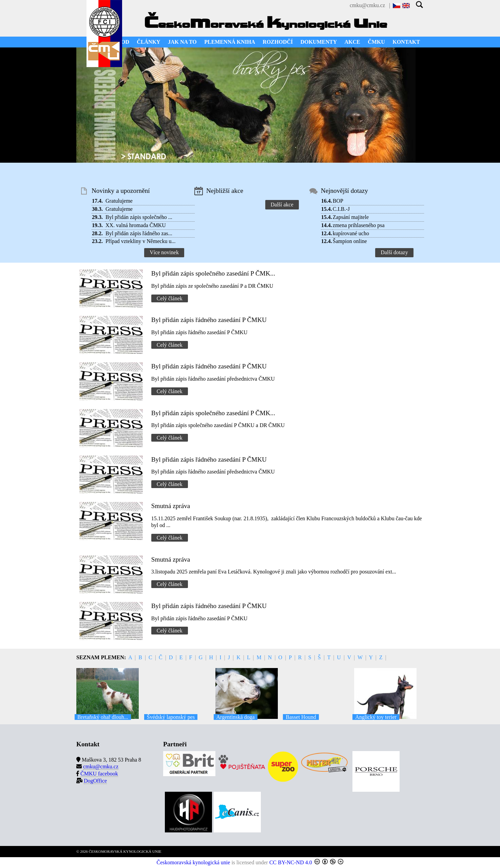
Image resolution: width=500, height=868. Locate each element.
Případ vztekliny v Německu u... (141, 241)
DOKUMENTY (319, 42)
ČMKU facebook (99, 774)
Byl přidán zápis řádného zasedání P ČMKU (209, 320)
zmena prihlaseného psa (359, 225)
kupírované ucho (351, 233)
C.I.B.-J (341, 209)
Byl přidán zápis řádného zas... (139, 233)
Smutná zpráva (171, 506)
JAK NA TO (182, 42)
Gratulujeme (119, 201)
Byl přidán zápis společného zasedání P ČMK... (213, 273)
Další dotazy (394, 252)
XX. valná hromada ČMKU (136, 225)
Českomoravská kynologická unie (194, 862)
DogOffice (95, 781)
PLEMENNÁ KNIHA (230, 42)
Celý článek (170, 298)
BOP (338, 201)
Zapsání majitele (351, 217)
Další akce (282, 205)
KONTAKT (406, 42)
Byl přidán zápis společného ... (139, 217)
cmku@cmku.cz (367, 5)
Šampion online (350, 241)
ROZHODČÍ (278, 42)
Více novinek (164, 252)
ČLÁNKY (148, 42)
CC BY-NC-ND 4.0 (291, 862)
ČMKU (376, 42)
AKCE (352, 42)
